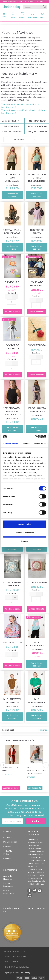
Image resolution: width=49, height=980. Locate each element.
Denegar (24, 541)
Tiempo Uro (12, 282)
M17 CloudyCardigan (37, 644)
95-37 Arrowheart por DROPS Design (36, 770)
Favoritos (23, 15)
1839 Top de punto (37, 232)
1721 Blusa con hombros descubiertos (12, 411)
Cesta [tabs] (42, 15)
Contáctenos (11, 962)
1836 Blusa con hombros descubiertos (37, 178)
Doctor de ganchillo (12, 347)
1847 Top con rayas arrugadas (12, 178)
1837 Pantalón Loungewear (12, 232)
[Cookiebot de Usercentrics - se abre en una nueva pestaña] (35, 437)
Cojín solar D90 (37, 582)
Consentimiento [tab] (11, 444)
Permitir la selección (25, 533)
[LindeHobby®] (11, 6)
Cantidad (12, 293)
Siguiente (43, 730)
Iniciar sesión (32, 15)
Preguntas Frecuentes (8, 885)
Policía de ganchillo (37, 284)
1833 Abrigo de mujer (10, 769)
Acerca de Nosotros (8, 877)
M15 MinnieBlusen (37, 701)
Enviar (36, 821)
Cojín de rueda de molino (12, 584)
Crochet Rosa (37, 345)
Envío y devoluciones (9, 892)
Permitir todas (24, 524)
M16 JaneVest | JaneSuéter (12, 701)
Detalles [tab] (26, 444)
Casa (13, 15)
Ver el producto (35, 788)
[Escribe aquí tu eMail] (13, 821)
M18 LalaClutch (12, 642)
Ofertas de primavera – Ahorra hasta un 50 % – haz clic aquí (22, 1)
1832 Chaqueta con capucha (37, 410)
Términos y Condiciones (16, 967)
